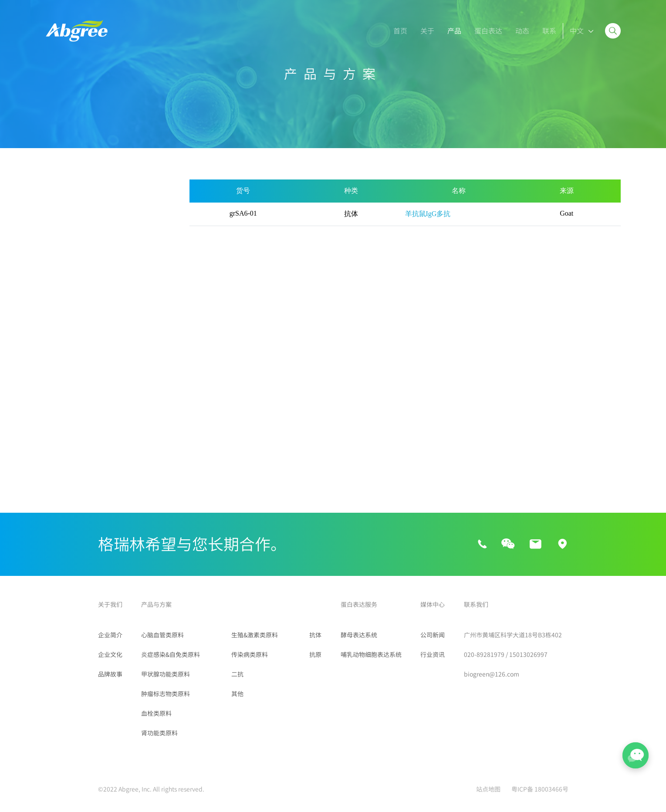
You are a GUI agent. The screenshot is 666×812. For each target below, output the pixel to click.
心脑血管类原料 (70, 210)
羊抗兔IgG (134, 440)
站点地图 (488, 789)
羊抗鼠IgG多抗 (428, 214)
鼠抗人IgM (134, 455)
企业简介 (110, 635)
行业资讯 (433, 655)
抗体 (315, 635)
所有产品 (60, 187)
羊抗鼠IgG (134, 424)
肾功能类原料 (67, 321)
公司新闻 (433, 635)
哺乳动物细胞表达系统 (371, 655)
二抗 (53, 387)
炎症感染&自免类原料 (79, 232)
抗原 (315, 655)
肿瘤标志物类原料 (74, 276)
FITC (54, 424)
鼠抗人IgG (62, 455)
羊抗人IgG (62, 440)
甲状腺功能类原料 (74, 254)
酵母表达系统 (359, 635)
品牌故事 (110, 674)
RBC (54, 408)
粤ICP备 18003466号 (540, 789)
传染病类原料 (67, 365)
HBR (126, 408)
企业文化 (110, 655)
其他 (53, 488)
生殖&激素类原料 (73, 343)
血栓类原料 (63, 298)
